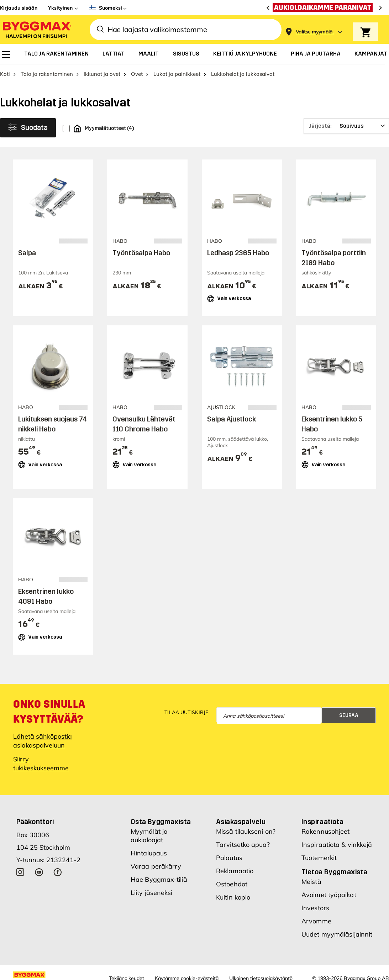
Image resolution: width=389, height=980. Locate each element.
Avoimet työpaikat (329, 895)
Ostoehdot (232, 884)
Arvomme (316, 921)
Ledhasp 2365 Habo (238, 253)
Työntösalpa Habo (141, 253)
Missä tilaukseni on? (246, 831)
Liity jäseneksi (152, 893)
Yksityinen (60, 8)
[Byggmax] (36, 29)
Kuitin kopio (233, 897)
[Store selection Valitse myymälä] (314, 32)
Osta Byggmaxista (161, 822)
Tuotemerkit (319, 858)
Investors (315, 908)
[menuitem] (6, 54)
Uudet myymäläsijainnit (337, 934)
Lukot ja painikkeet (177, 74)
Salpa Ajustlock (232, 419)
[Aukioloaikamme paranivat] (324, 7)
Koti (5, 74)
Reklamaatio (235, 871)
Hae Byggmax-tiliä (159, 879)
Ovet (137, 74)
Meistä (311, 882)
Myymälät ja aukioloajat (149, 836)
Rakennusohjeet (325, 831)
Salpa (27, 253)
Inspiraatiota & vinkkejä (337, 845)
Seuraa (349, 715)
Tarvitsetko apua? (243, 845)
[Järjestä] (346, 126)
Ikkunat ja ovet (102, 74)
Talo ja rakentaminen (47, 74)
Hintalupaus (149, 853)
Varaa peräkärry (156, 866)
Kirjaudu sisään (19, 8)
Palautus (229, 858)
